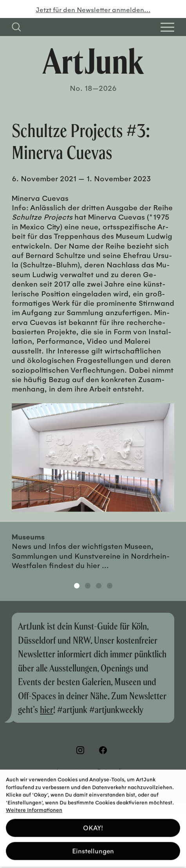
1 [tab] (77, 586)
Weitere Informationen (34, 807)
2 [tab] (88, 586)
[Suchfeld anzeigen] (16, 27)
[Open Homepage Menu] (167, 27)
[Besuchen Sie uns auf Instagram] (82, 750)
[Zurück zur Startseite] (93, 61)
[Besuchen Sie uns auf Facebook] (105, 750)
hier (47, 709)
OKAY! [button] (93, 825)
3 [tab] (99, 586)
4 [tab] (110, 586)
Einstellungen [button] (93, 848)
